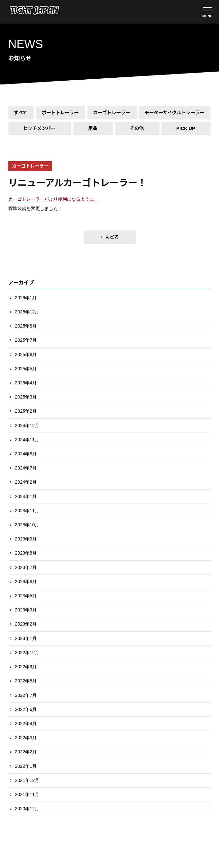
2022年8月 (26, 681)
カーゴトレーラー (30, 166)
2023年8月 (26, 553)
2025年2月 (26, 411)
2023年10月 (27, 525)
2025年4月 (26, 383)
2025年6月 (26, 355)
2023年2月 (26, 624)
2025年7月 (26, 340)
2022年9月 (26, 667)
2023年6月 (26, 582)
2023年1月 (26, 638)
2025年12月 (27, 312)
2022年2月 (26, 752)
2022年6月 (26, 709)
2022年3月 (26, 738)
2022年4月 (26, 723)
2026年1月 (26, 298)
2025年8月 (26, 326)
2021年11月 (27, 794)
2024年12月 (27, 425)
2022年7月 (26, 695)
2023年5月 (26, 596)
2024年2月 (26, 482)
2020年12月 (27, 809)
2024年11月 (27, 440)
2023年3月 (26, 610)
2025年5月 (26, 369)
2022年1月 (26, 766)
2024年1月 (26, 496)
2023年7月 (26, 567)
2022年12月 (27, 653)
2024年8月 (26, 454)
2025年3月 (26, 397)
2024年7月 (26, 468)
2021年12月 (27, 780)
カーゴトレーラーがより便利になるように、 (53, 199)
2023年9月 (26, 539)
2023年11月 (27, 511)
